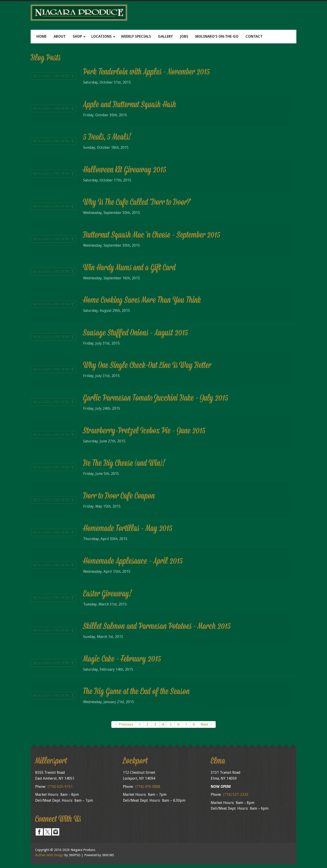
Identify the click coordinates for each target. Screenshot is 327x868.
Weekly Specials (136, 36)
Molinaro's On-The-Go (217, 36)
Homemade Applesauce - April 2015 (133, 562)
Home (41, 36)
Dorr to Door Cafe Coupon (119, 496)
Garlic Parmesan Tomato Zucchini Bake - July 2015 (156, 399)
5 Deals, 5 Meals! (107, 138)
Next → (207, 724)
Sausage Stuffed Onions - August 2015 (136, 333)
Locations (102, 36)
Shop (77, 36)
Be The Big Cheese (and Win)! (124, 464)
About (60, 36)
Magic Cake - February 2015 (122, 660)
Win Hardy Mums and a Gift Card (129, 268)
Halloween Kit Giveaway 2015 (125, 170)
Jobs (184, 36)
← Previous (124, 724)
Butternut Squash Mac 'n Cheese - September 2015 (152, 236)
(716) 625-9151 (60, 787)
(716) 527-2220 (236, 795)
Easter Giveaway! (108, 594)
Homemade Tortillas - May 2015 (128, 529)
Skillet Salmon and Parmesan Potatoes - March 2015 (157, 627)
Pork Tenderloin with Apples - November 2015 (146, 72)
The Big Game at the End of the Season (136, 692)
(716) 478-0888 (148, 787)
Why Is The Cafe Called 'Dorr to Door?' (137, 203)
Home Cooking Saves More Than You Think (142, 301)
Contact (254, 36)
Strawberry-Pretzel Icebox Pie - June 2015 (144, 431)
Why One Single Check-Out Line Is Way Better (147, 366)
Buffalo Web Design (49, 855)
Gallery (165, 36)
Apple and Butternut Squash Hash (130, 105)
